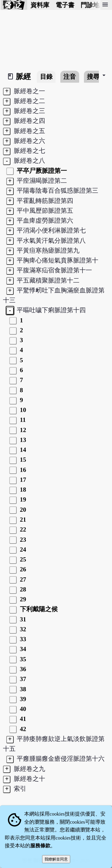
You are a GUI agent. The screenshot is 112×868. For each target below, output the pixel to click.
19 (22, 499)
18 (22, 489)
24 (22, 549)
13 (22, 440)
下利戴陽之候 (38, 609)
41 (22, 719)
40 (22, 709)
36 (22, 669)
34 (22, 649)
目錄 (46, 77)
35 (22, 659)
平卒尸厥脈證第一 (41, 171)
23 (22, 539)
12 (22, 430)
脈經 (23, 77)
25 (22, 559)
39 (22, 699)
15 (22, 459)
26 (22, 569)
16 (22, 470)
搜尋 (93, 77)
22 (22, 529)
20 (22, 510)
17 (22, 480)
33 (22, 639)
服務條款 (40, 846)
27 (22, 579)
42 (22, 729)
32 (22, 629)
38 (22, 689)
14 (22, 450)
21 (22, 519)
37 (22, 679)
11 (22, 420)
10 (22, 410)
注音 (70, 77)
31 (22, 619)
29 (22, 599)
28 (22, 589)
